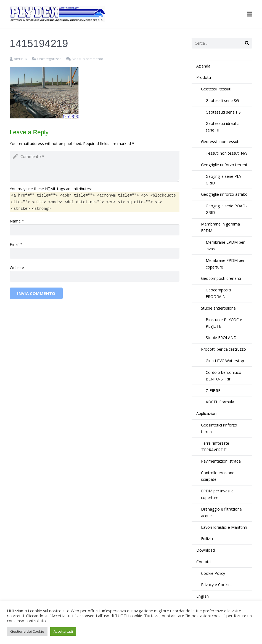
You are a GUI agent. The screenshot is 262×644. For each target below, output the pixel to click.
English (203, 596)
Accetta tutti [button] (63, 631)
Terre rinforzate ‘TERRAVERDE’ (215, 446)
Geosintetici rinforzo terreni (219, 428)
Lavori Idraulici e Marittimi (224, 527)
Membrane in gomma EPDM (220, 227)
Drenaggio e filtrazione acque (221, 512)
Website (17, 268)
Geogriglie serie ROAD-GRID (226, 209)
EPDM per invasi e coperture (217, 494)
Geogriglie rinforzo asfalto (224, 194)
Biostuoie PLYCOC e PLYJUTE (224, 323)
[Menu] (250, 14)
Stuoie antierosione (218, 308)
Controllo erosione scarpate (218, 476)
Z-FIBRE (213, 391)
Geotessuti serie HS (223, 112)
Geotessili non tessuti (220, 142)
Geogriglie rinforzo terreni (224, 165)
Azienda (203, 66)
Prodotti (204, 77)
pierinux (21, 59)
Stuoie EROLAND (221, 338)
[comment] (95, 166)
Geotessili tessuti (216, 89)
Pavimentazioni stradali (222, 461)
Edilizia (207, 539)
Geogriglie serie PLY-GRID (224, 180)
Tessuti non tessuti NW (227, 153)
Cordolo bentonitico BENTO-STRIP (223, 376)
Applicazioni (207, 413)
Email (14, 244)
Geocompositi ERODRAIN (218, 293)
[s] (222, 43)
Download (206, 550)
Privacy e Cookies (217, 585)
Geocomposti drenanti (221, 278)
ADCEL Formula (220, 402)
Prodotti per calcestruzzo (223, 349)
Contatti (203, 562)
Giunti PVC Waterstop (225, 361)
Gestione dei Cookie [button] (27, 631)
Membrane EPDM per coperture (225, 264)
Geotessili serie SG (222, 100)
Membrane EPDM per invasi (225, 245)
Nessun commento (88, 59)
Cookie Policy (213, 573)
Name (15, 221)
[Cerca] (247, 43)
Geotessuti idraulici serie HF (223, 127)
